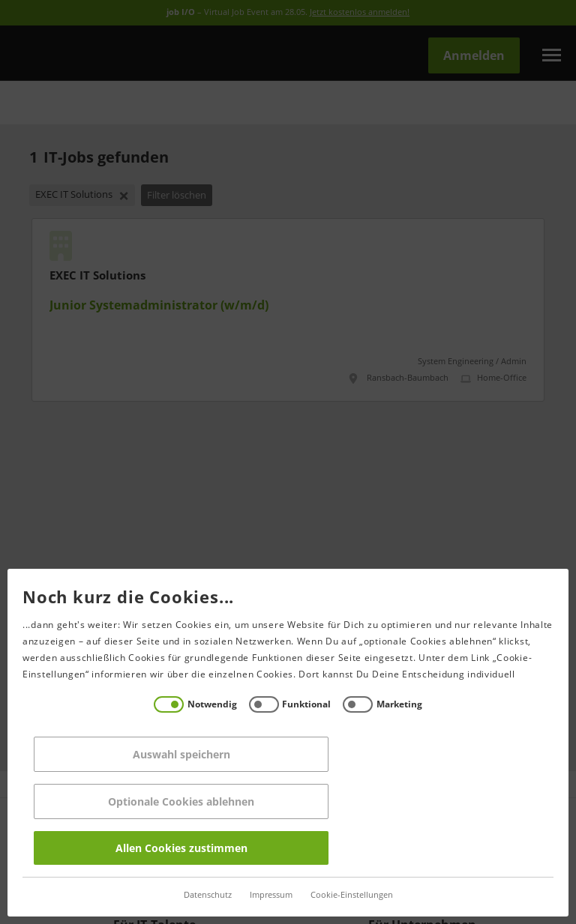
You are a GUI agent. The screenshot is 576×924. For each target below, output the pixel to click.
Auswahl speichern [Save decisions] (178, 754)
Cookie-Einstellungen (348, 895)
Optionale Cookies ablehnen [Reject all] (177, 801)
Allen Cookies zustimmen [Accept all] (178, 848)
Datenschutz (204, 895)
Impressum (267, 895)
